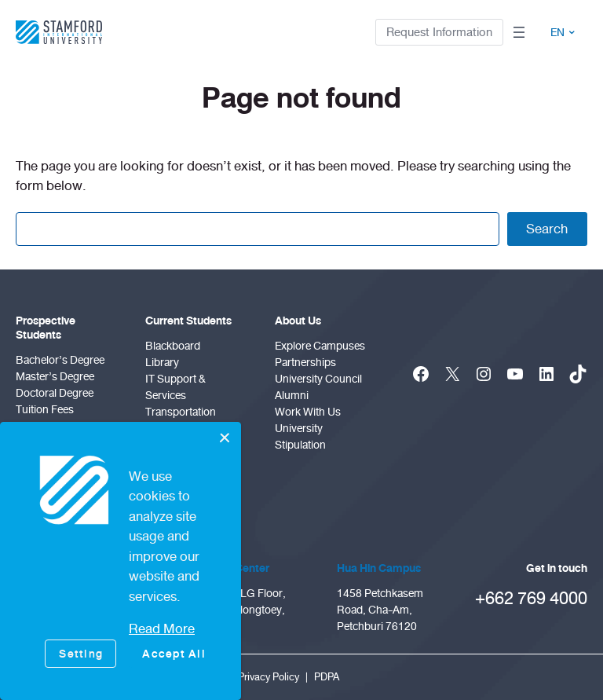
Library (162, 363)
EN (563, 33)
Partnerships (305, 363)
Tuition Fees (45, 410)
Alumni (292, 396)
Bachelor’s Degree (60, 360)
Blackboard (173, 346)
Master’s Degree (55, 377)
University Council (318, 379)
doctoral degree (55, 393)
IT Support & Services (175, 387)
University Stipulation (300, 437)
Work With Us (308, 412)
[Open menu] (519, 32)
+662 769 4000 (531, 598)
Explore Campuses (320, 346)
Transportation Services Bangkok (188, 420)
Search (547, 229)
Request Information (439, 32)
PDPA (327, 677)
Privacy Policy (269, 677)
